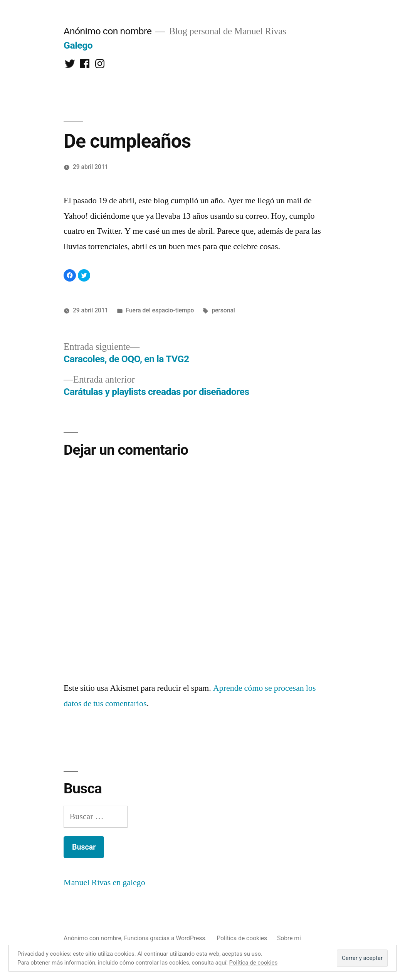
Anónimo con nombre (108, 31)
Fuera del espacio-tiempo (160, 310)
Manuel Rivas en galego (104, 882)
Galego (78, 45)
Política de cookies (242, 938)
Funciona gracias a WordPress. (166, 938)
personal (223, 310)
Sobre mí (289, 938)
